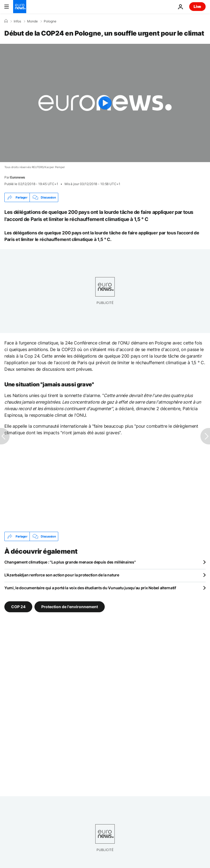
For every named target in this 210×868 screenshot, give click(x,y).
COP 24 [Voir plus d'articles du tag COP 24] (18, 607)
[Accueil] (6, 21)
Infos (17, 21)
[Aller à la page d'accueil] (20, 7)
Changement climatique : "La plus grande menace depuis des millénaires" (70, 562)
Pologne (50, 21)
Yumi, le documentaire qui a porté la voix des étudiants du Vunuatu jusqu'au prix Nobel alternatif (90, 588)
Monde (32, 21)
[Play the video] (105, 103)
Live (197, 6)
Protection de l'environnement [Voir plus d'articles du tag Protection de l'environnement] (70, 607)
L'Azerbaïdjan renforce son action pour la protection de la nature (62, 575)
